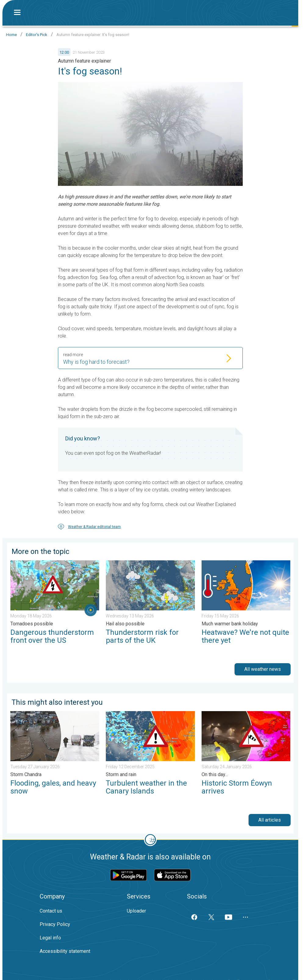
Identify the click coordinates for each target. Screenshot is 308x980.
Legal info (50, 938)
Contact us (51, 911)
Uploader (136, 911)
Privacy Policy (55, 924)
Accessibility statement (65, 951)
